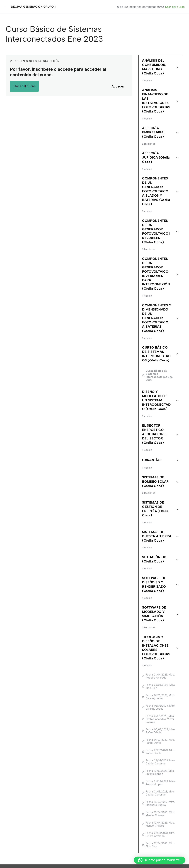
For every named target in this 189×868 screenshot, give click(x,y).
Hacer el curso (24, 86)
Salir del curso (175, 7)
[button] (160, 860)
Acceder (118, 86)
